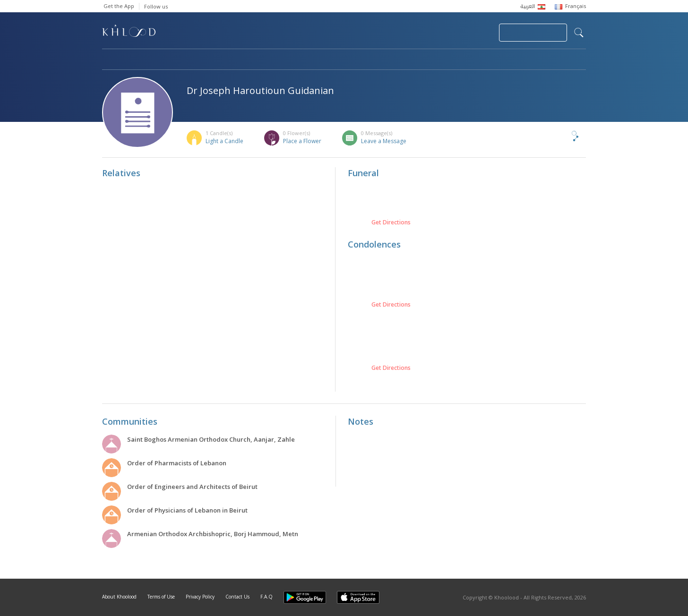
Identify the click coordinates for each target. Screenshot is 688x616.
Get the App (119, 6)
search (579, 33)
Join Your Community (533, 33)
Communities (294, 60)
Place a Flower (302, 141)
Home (111, 60)
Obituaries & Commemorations (197, 60)
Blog (493, 60)
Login (475, 33)
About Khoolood (119, 597)
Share (559, 136)
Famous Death (432, 60)
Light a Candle (224, 141)
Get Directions (391, 222)
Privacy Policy (200, 597)
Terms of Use (161, 597)
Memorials (362, 60)
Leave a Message (384, 141)
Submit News (428, 33)
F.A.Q (267, 597)
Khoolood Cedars (558, 60)
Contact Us (237, 597)
